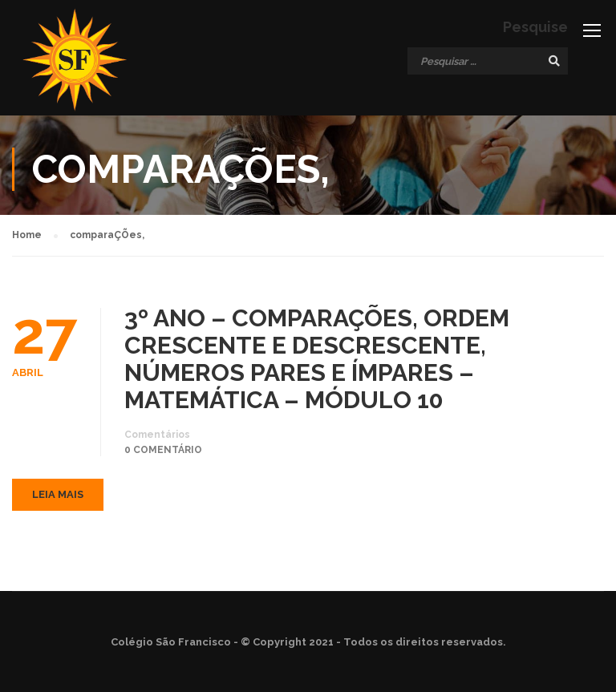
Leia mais (58, 494)
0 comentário (163, 450)
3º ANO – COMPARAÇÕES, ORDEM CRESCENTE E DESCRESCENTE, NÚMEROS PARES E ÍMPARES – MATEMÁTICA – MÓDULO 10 (317, 359)
